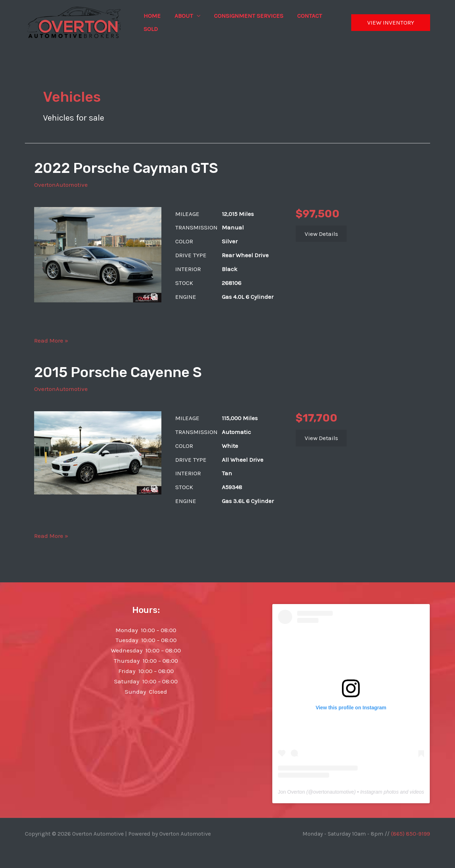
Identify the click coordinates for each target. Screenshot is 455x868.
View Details (321, 234)
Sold (150, 29)
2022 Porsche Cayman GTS (126, 168)
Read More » (51, 341)
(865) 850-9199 (411, 834)
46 (150, 489)
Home (151, 16)
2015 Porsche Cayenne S (118, 372)
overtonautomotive (334, 792)
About (181, 16)
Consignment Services (244, 16)
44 (150, 297)
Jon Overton (291, 792)
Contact (303, 16)
